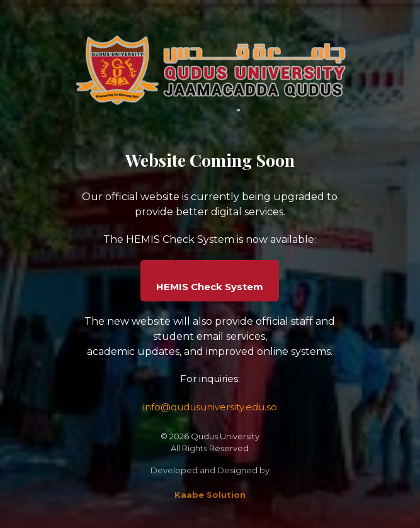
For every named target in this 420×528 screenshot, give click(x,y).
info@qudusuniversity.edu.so (210, 407)
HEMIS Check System (210, 287)
